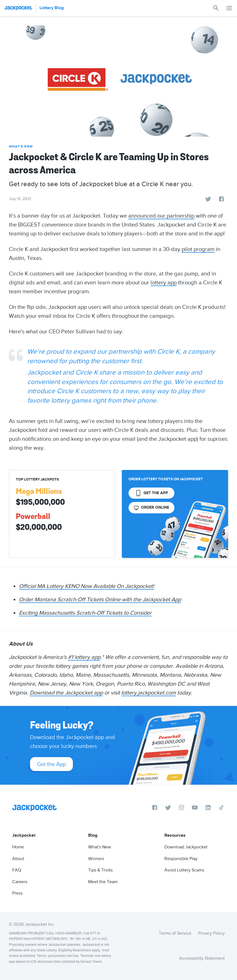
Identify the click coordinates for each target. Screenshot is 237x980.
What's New (21, 146)
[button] (229, 8)
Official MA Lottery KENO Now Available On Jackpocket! (87, 586)
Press (17, 893)
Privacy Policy (211, 933)
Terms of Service (175, 933)
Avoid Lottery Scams (184, 870)
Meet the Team (103, 882)
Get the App (51, 764)
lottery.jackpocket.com (149, 693)
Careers (20, 882)
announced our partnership (161, 216)
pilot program (198, 249)
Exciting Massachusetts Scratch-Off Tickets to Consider (85, 613)
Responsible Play (181, 859)
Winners (96, 859)
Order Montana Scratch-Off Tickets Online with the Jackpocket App (100, 599)
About (18, 859)
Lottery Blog (52, 8)
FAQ (17, 870)
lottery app (164, 282)
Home (18, 847)
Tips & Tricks (100, 870)
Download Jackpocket (186, 847)
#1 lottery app (84, 657)
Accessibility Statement (202, 958)
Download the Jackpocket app (66, 693)
